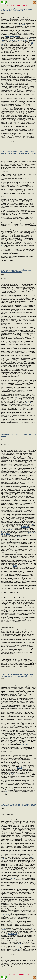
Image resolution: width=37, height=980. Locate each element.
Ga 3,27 (27, 527)
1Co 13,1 (18, 537)
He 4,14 (22, 744)
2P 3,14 (8, 534)
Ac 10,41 (25, 40)
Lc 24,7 (30, 39)
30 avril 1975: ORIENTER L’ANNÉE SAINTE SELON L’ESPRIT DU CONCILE (16, 271)
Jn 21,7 (12, 40)
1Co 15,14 (22, 25)
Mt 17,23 (12, 36)
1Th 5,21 (28, 403)
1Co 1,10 (32, 928)
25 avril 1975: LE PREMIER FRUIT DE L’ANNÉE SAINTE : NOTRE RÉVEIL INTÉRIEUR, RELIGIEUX (18, 152)
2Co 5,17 (10, 530)
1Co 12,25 (4, 930)
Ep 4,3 (20, 949)
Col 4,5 (10, 934)
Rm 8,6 (7, 792)
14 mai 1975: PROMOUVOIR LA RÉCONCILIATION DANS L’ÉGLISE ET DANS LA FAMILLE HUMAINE (18, 805)
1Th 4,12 (14, 934)
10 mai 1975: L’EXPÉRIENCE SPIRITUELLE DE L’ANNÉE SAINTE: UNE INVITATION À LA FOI (17, 675)
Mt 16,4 (18, 397)
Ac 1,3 (21, 40)
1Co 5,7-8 (4, 531)
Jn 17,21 (13, 878)
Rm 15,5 (9, 930)
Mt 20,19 (17, 36)
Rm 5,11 (20, 946)
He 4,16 (26, 744)
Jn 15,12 (8, 914)
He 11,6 (28, 739)
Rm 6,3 (23, 527)
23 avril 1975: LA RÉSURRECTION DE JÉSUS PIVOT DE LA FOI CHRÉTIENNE (17, 10)
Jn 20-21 (18, 774)
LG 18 (19, 944)
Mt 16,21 (7, 36)
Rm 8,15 (19, 768)
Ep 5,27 (30, 533)
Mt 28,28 (7, 139)
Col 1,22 (3, 534)
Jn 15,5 (15, 566)
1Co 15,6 (31, 42)
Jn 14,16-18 (12, 774)
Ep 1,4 (34, 533)
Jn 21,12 (17, 40)
